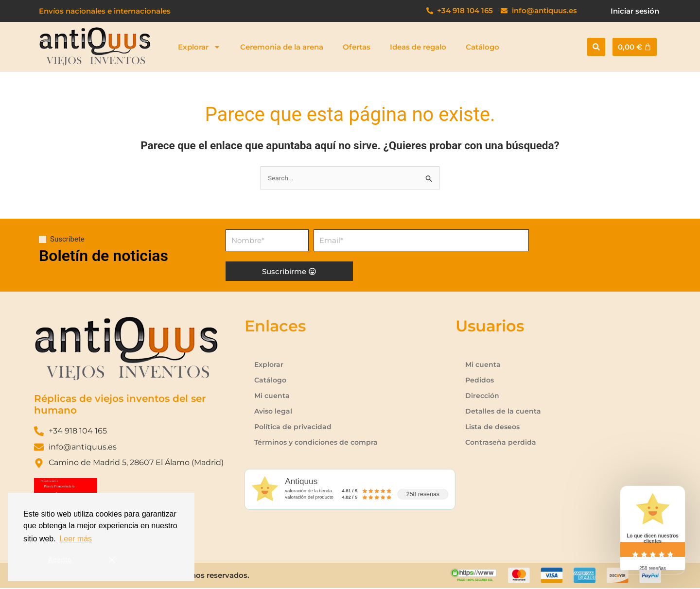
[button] (596, 47)
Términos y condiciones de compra (319, 443)
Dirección (483, 396)
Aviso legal (274, 412)
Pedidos (480, 381)
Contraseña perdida (501, 443)
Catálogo (482, 47)
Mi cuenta (272, 396)
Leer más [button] (76, 539)
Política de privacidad (294, 427)
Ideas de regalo (418, 47)
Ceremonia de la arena (282, 47)
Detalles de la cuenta (504, 412)
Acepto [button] (60, 560)
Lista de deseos (494, 427)
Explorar (199, 47)
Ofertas (357, 47)
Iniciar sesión (635, 11)
